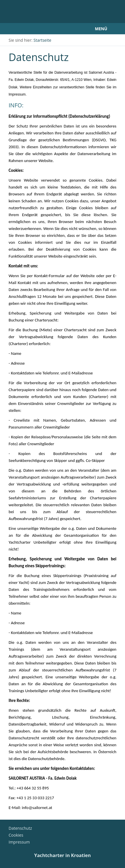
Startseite (42, 40)
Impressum (19, 842)
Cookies (16, 835)
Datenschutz (20, 828)
